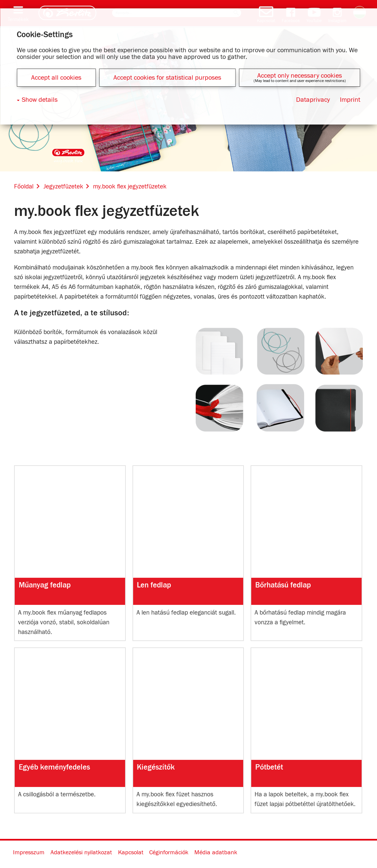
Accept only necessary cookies (300, 76)
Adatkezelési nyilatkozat (81, 853)
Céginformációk (169, 853)
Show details (40, 100)
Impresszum (29, 853)
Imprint (350, 100)
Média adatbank (216, 853)
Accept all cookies (56, 78)
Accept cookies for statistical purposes (167, 78)
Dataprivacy (313, 100)
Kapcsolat (131, 853)
